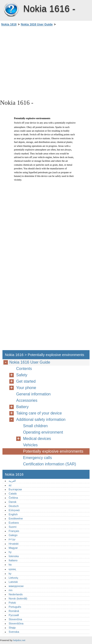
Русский (14, 615)
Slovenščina (16, 623)
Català (13, 494)
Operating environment (43, 432)
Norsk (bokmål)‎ (18, 598)
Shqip (12, 628)
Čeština (13, 498)
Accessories (27, 400)
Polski (12, 603)
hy (10, 552)
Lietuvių (13, 578)
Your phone (26, 388)
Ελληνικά (14, 510)
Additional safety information (41, 420)
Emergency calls (37, 458)
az (10, 485)
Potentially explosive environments (53, 451)
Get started (26, 381)
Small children (35, 426)
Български (15, 489)
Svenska (14, 632)
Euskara (14, 523)
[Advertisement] (46, 62)
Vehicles (30, 445)
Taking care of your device (39, 413)
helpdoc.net (19, 640)
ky (10, 574)
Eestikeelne (16, 518)
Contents (24, 369)
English (13, 514)
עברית (12, 539)
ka (10, 564)
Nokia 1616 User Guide (37, 24)
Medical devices (37, 439)
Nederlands (16, 594)
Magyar (13, 548)
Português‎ (15, 607)
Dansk (13, 502)
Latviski (13, 582)
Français (14, 531)
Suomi (13, 527)
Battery (22, 407)
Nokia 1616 (11, 10)
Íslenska (14, 556)
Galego (13, 535)
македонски (16, 586)
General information (33, 394)
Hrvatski (13, 544)
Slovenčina (15, 619)
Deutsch (14, 506)
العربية (12, 481)
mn (11, 590)
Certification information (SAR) (50, 464)
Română (14, 611)
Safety (22, 375)
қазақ (12, 569)
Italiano (13, 560)
